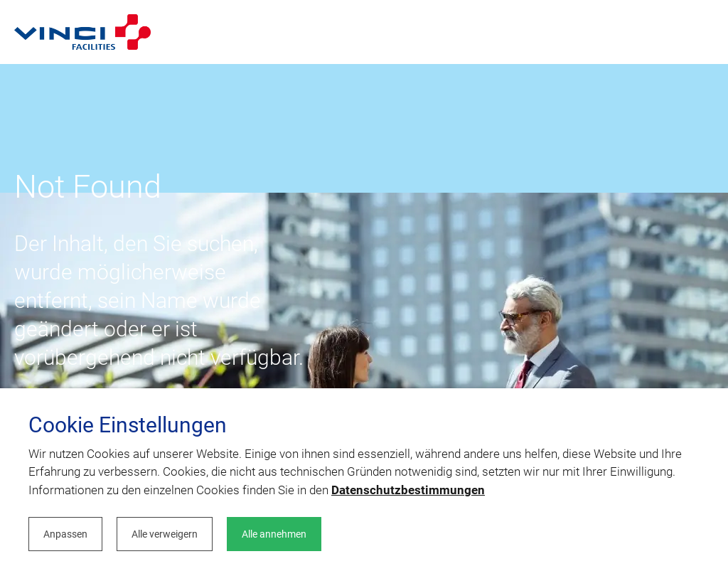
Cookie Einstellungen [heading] (128, 425)
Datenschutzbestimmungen (408, 490)
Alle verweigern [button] (165, 534)
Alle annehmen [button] (274, 534)
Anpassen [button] (65, 534)
